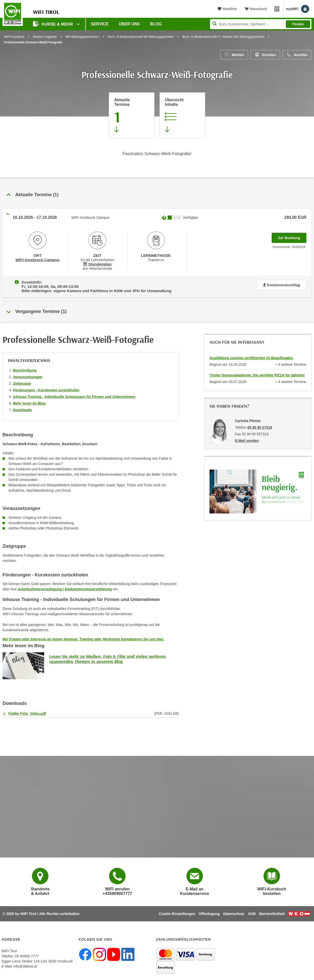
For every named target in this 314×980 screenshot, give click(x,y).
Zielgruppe (22, 382)
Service (100, 24)
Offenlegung (209, 912)
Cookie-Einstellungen (177, 912)
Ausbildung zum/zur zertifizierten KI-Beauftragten (251, 356)
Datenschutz (234, 912)
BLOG (156, 24)
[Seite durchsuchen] (261, 24)
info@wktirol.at (25, 965)
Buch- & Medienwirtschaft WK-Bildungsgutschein (141, 37)
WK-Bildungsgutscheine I (82, 37)
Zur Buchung (292, 236)
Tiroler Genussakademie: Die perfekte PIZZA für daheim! (257, 373)
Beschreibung (25, 369)
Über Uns (129, 24)
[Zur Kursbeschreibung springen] (182, 115)
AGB (252, 912)
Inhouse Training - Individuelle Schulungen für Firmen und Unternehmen (74, 395)
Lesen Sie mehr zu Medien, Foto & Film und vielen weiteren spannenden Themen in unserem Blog (108, 657)
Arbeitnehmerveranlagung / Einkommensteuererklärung (65, 587)
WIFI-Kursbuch (14, 37)
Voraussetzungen (28, 375)
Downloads (22, 408)
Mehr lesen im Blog (29, 402)
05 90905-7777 (27, 954)
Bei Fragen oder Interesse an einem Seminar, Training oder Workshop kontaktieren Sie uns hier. (83, 637)
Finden (298, 24)
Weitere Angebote (45, 37)
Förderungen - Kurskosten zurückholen (46, 388)
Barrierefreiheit (272, 912)
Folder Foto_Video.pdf (27, 712)
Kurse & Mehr (54, 24)
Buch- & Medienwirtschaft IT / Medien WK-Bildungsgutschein (223, 37)
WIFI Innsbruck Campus (37, 259)
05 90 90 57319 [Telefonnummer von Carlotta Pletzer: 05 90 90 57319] (260, 426)
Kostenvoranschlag (281, 284)
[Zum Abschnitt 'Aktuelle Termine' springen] (132, 115)
